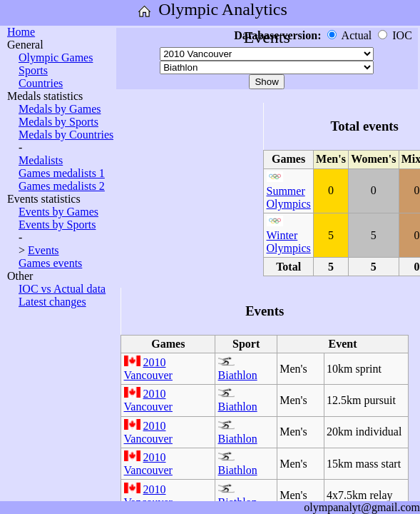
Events (43, 250)
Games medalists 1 (62, 173)
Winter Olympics (289, 242)
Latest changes (52, 302)
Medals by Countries (66, 135)
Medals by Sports (58, 122)
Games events (50, 263)
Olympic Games (56, 57)
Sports (33, 70)
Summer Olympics (289, 197)
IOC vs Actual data (62, 289)
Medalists (41, 160)
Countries (41, 83)
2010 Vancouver (148, 369)
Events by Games (58, 212)
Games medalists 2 (62, 186)
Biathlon (238, 375)
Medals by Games (60, 109)
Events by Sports (57, 225)
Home (21, 32)
